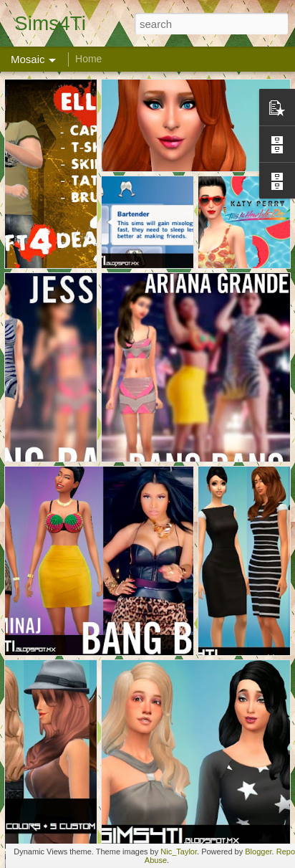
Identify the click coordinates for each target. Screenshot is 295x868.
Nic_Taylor (179, 852)
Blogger (258, 852)
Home (88, 59)
